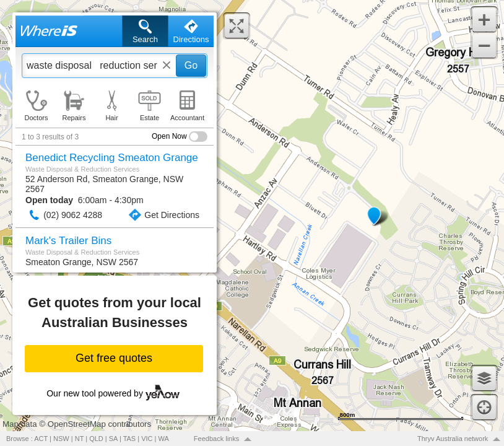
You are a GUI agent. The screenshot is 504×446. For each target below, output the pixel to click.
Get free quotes (114, 358)
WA (164, 439)
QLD (96, 439)
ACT (41, 439)
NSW (61, 439)
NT (79, 439)
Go (191, 65)
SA (113, 439)
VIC (147, 439)
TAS (130, 439)
